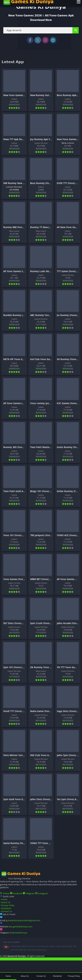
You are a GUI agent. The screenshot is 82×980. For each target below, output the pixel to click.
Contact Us (6, 911)
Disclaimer (6, 908)
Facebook (16, 893)
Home (4, 899)
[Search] (41, 30)
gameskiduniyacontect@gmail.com (23, 920)
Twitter (5, 893)
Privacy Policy (7, 905)
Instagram (41, 893)
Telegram (29, 893)
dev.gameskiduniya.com (20, 927)
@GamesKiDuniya (18, 933)
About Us (5, 902)
